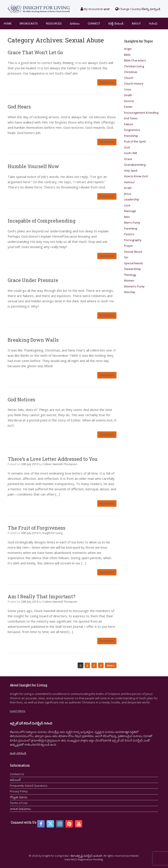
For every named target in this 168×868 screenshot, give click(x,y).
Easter (128, 107)
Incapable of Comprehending (42, 221)
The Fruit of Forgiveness (37, 528)
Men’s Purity (132, 223)
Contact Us (17, 774)
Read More (107, 82)
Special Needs (134, 263)
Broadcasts (29, 23)
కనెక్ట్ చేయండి (116, 23)
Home (8, 23)
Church (129, 78)
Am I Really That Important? (42, 596)
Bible (127, 55)
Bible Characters (135, 60)
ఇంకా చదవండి (18, 753)
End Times (131, 118)
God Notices (21, 399)
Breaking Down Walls (33, 340)
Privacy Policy (19, 791)
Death (128, 95)
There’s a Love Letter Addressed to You (53, 459)
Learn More (17, 711)
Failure (129, 124)
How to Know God (136, 176)
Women (129, 280)
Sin (126, 257)
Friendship (131, 136)
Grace (128, 159)
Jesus (128, 194)
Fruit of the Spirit (135, 141)
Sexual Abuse (133, 252)
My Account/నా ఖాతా (95, 9)
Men (127, 217)
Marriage (130, 211)
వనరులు (75, 23)
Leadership (132, 199)
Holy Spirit (131, 170)
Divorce (129, 101)
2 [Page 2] (87, 665)
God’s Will (130, 153)
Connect (94, 23)
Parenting (130, 228)
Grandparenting (135, 165)
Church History (134, 83)
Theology (130, 275)
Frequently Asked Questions (29, 786)
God (127, 147)
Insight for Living (52, 533)
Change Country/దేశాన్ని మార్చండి (138, 9)
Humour (129, 182)
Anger (128, 49)
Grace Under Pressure (33, 280)
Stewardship (132, 269)
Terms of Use (19, 803)
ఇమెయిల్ (15, 780)
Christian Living (134, 66)
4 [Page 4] (101, 665)
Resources (54, 23)
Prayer (129, 246)
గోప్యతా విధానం (19, 797)
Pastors (129, 234)
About (136, 23)
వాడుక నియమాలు (20, 809)
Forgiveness (132, 130)
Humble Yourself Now (33, 166)
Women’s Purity (134, 286)
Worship (130, 292)
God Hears (19, 107)
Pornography (133, 240)
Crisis (128, 89)
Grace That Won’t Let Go (35, 52)
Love (127, 205)
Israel (128, 188)
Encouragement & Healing (141, 113)
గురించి (153, 23)
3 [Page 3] (94, 665)
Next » (111, 665)
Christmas (131, 72)
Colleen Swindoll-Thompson (60, 464)
